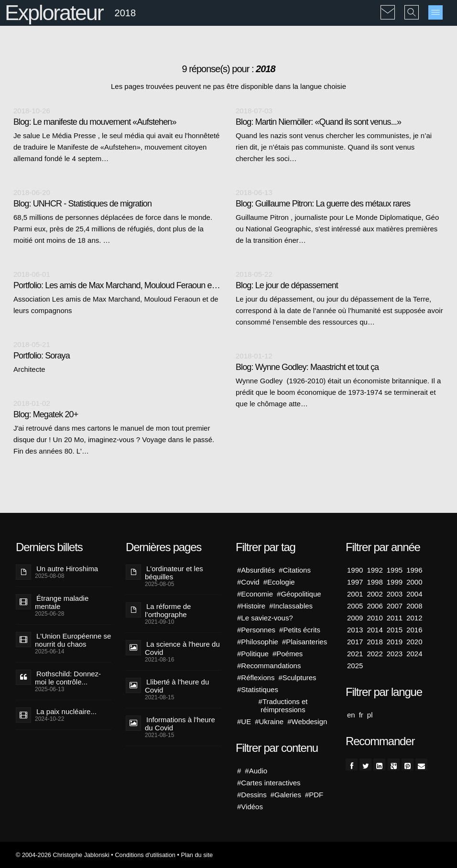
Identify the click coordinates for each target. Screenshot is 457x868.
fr (361, 715)
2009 (355, 618)
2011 (395, 618)
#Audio (256, 771)
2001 (355, 594)
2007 (395, 606)
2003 (395, 594)
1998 (375, 582)
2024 (414, 654)
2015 (395, 630)
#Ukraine (269, 722)
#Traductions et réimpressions (283, 705)
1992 (375, 570)
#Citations (295, 570)
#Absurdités (256, 570)
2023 (395, 654)
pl (370, 715)
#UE (244, 722)
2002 (375, 594)
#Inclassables (291, 606)
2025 (355, 666)
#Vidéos (250, 807)
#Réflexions (256, 678)
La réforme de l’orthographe (168, 610)
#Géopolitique (299, 594)
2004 (414, 594)
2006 (375, 606)
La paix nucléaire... (66, 711)
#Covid (248, 582)
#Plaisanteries (305, 642)
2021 (355, 654)
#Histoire (251, 606)
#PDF (314, 795)
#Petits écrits (300, 630)
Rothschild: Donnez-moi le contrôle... (68, 678)
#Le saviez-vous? (265, 618)
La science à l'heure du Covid (182, 648)
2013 (355, 630)
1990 (355, 570)
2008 (414, 606)
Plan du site (197, 855)
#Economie (255, 594)
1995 (395, 570)
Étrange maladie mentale (62, 602)
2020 (414, 642)
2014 (375, 630)
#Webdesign (307, 722)
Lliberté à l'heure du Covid (177, 686)
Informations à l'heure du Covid (180, 724)
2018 (375, 642)
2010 (375, 618)
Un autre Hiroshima (67, 569)
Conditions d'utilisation (145, 855)
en (351, 715)
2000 (414, 582)
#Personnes (256, 630)
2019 (395, 642)
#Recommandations (269, 666)
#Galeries (286, 795)
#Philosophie (258, 642)
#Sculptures (297, 678)
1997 (355, 582)
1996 (414, 570)
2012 (414, 618)
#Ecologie (279, 582)
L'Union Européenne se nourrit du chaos (73, 640)
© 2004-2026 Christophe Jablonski (63, 855)
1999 (395, 582)
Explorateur (54, 13)
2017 (355, 642)
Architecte (29, 369)
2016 (414, 630)
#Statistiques (258, 689)
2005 (355, 606)
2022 (375, 654)
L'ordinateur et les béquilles (174, 573)
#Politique (253, 654)
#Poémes (288, 654)
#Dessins (252, 795)
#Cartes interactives (269, 783)
